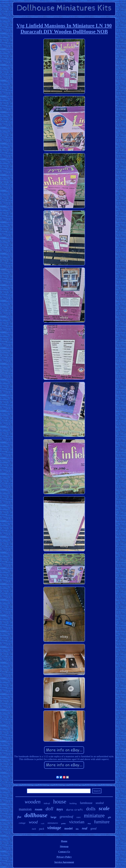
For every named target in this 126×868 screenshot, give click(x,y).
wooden (33, 802)
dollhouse (36, 815)
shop (89, 824)
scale (104, 808)
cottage (22, 823)
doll (49, 809)
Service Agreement (64, 862)
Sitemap (64, 846)
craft (43, 823)
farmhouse (86, 803)
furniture (102, 822)
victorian (77, 822)
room (39, 809)
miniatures (53, 823)
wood (33, 822)
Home (64, 841)
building (73, 803)
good (94, 829)
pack (42, 829)
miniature (94, 816)
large (54, 817)
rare (79, 817)
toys (60, 809)
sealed (100, 803)
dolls (91, 809)
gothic (63, 823)
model (69, 828)
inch (34, 829)
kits (77, 829)
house (60, 802)
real (85, 828)
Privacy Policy (64, 857)
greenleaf (66, 816)
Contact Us (64, 852)
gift (110, 817)
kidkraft (47, 803)
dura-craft (74, 810)
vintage (54, 828)
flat (19, 817)
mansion (25, 809)
